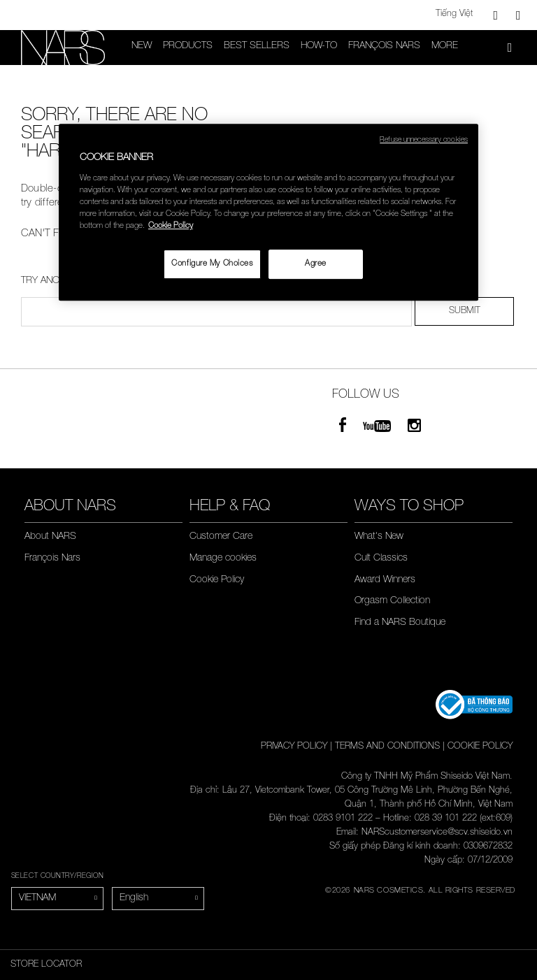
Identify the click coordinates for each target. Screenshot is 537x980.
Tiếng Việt (454, 14)
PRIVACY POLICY (294, 747)
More (445, 46)
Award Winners (385, 580)
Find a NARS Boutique (400, 623)
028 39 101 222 (446, 819)
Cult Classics (381, 559)
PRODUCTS (188, 46)
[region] (268, 212)
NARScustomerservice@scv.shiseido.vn (437, 833)
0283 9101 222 (343, 819)
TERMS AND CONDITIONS (387, 747)
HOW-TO (319, 46)
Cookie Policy (217, 580)
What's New (379, 537)
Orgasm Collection (392, 601)
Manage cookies (223, 559)
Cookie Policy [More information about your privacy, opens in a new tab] (171, 226)
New (142, 46)
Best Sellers (257, 46)
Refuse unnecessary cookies (424, 140)
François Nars (384, 46)
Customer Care (221, 537)
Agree (316, 264)
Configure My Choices (212, 264)
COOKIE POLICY (480, 747)
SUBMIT (465, 311)
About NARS (50, 537)
